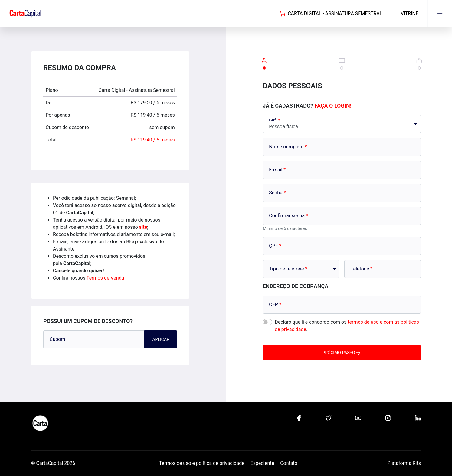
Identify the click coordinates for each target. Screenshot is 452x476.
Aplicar (161, 339)
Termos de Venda (105, 278)
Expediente (262, 463)
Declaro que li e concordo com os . (347, 326)
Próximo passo (342, 353)
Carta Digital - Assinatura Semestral (331, 14)
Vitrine (409, 13)
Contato (289, 463)
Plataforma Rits (404, 463)
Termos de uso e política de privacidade (202, 463)
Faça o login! (333, 106)
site (143, 227)
